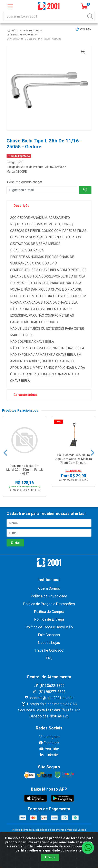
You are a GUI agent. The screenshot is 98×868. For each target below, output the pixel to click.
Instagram (49, 737)
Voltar (84, 29)
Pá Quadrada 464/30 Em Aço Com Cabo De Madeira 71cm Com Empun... (74, 459)
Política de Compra (49, 612)
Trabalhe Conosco (49, 650)
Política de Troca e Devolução (49, 627)
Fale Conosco (49, 635)
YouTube (49, 749)
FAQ (49, 658)
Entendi (50, 857)
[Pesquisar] (90, 16)
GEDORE (21, 172)
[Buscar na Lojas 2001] (45, 16)
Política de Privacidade (49, 596)
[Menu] (10, 6)
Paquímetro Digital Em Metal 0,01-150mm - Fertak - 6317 (24, 470)
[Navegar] (5, 453)
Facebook (49, 743)
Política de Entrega (49, 619)
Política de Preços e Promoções (49, 604)
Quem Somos (49, 588)
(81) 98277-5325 (49, 692)
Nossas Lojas (49, 643)
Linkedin (49, 755)
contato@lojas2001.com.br (49, 698)
